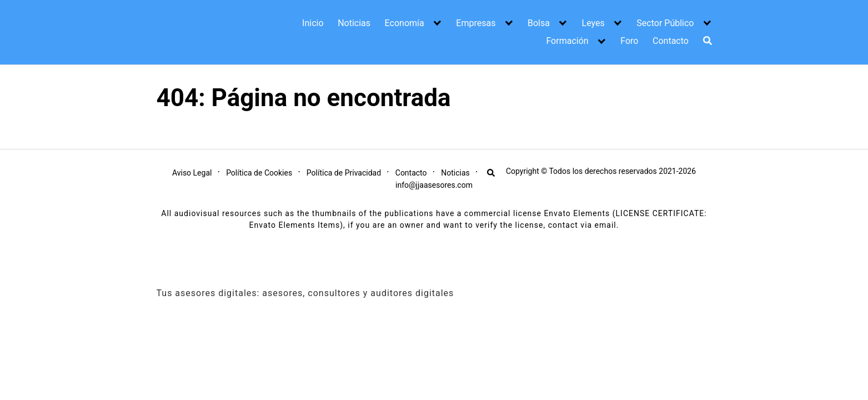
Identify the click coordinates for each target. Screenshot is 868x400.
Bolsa (539, 23)
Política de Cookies (259, 173)
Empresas (476, 23)
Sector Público (665, 23)
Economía (405, 23)
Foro (629, 41)
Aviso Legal (192, 173)
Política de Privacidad (344, 173)
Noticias (354, 23)
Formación (567, 41)
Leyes (593, 23)
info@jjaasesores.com (434, 185)
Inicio (313, 23)
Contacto (671, 41)
